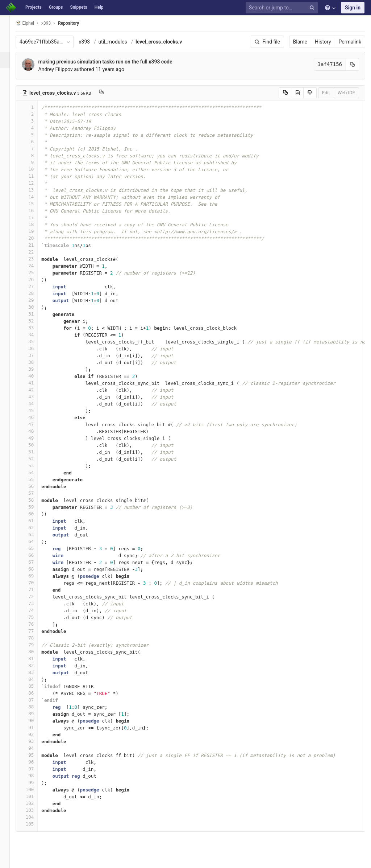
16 (35, 211)
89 (35, 714)
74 (35, 610)
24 (35, 266)
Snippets (78, 7)
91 (35, 727)
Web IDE (346, 93)
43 (35, 397)
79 (35, 645)
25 (35, 273)
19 (35, 231)
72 (35, 597)
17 (35, 217)
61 (35, 521)
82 (35, 665)
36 (35, 348)
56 (35, 486)
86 (35, 693)
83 (35, 672)
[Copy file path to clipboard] (110, 93)
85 (35, 686)
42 (35, 390)
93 (35, 741)
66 (35, 555)
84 (35, 679)
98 (35, 776)
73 (35, 603)
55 (35, 479)
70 (35, 583)
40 (35, 376)
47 (35, 424)
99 (35, 783)
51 (35, 452)
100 (35, 789)
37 (35, 355)
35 (35, 342)
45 (35, 410)
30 (35, 307)
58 (35, 500)
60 (35, 514)
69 (35, 576)
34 (35, 335)
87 (35, 700)
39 (35, 369)
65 (35, 548)
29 (35, 300)
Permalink (350, 42)
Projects (34, 7)
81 (35, 659)
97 (35, 769)
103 (35, 810)
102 (35, 803)
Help (99, 7)
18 (35, 224)
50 (35, 445)
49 (35, 438)
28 (35, 293)
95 (35, 755)
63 (35, 534)
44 (35, 404)
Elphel (33, 23)
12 (35, 183)
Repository (77, 23)
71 (35, 590)
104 (35, 817)
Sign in (353, 8)
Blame (300, 42)
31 (35, 314)
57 (35, 493)
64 (35, 541)
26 (35, 279)
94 (35, 748)
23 (35, 259)
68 (35, 569)
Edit (326, 93)
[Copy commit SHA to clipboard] (353, 64)
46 (35, 417)
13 (35, 190)
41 (35, 383)
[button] (9, 859)
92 (35, 734)
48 (35, 431)
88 (35, 707)
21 (35, 245)
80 (35, 652)
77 (35, 631)
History (323, 42)
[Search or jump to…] (283, 8)
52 (35, 459)
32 (35, 321)
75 (35, 617)
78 (35, 638)
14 (35, 197)
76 (35, 624)
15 (35, 204)
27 (35, 286)
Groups (56, 7)
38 (35, 362)
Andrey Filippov (64, 69)
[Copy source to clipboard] (285, 93)
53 (35, 466)
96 (35, 762)
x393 (93, 42)
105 (35, 824)
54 (35, 472)
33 (35, 328)
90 (35, 721)
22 (35, 252)
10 (35, 169)
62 (35, 528)
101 (35, 796)
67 (35, 562)
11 (35, 176)
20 (35, 238)
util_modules (121, 42)
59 (35, 507)
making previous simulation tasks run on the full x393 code (114, 62)
